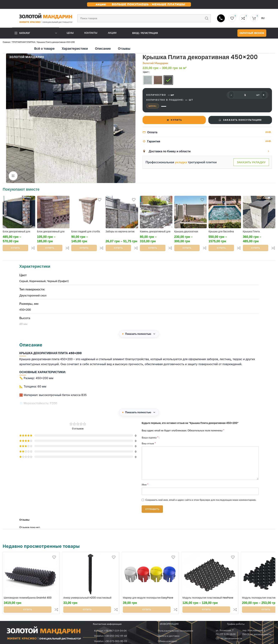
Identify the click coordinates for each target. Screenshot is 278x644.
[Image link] (44, 617)
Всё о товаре (44, 49)
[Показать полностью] (139, 326)
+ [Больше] (264, 95)
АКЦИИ (112, 33)
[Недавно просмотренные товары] (139, 571)
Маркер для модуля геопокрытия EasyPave (148, 590)
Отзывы (124, 49)
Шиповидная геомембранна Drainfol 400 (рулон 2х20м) (28, 592)
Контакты (91, 33)
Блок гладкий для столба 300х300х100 (86, 233)
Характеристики (75, 49)
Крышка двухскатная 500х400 (186, 233)
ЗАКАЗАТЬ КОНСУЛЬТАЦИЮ (240, 120)
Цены (70, 33)
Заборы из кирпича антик (120, 231)
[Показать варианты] (268, 151)
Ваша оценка (150, 430)
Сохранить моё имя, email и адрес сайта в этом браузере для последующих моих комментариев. (201, 492)
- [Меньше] (231, 95)
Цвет (146, 72)
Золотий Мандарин (155, 63)
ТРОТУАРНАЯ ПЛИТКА (24, 42)
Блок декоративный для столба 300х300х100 (51, 233)
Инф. (268, 132)
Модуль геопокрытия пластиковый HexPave (208, 590)
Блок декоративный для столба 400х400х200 (16, 233)
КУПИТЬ (174, 120)
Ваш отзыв (149, 435)
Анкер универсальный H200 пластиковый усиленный (87, 592)
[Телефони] (221, 18)
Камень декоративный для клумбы (155, 233)
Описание (103, 49)
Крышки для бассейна (221, 231)
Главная (6, 42)
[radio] (148, 80)
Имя (145, 477)
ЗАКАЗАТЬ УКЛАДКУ (251, 162)
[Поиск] (144, 18)
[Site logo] (43, 18)
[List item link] (124, 615)
